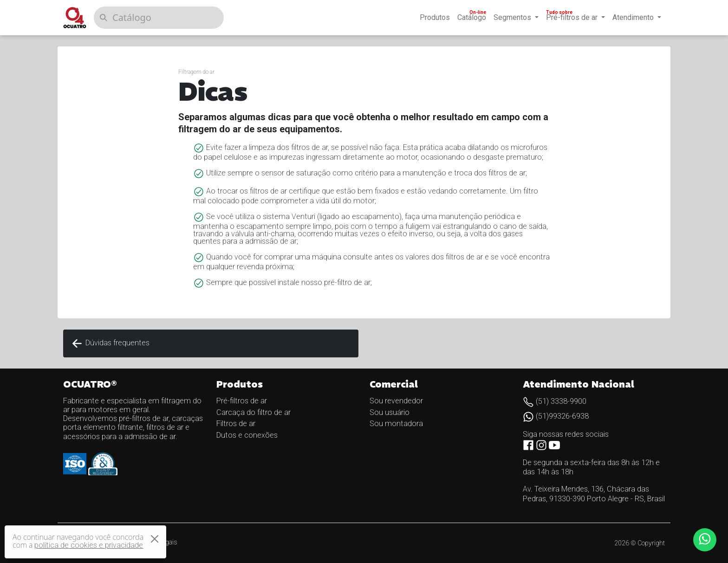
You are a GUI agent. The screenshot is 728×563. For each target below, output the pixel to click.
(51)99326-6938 (556, 416)
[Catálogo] (159, 18)
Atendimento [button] (634, 17)
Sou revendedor (396, 401)
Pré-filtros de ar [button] (572, 16)
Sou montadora (396, 424)
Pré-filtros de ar (242, 401)
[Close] (155, 539)
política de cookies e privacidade (89, 545)
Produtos (435, 17)
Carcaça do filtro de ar (253, 412)
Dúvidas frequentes (110, 343)
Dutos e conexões (247, 435)
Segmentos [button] (513, 17)
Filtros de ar (236, 424)
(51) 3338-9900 (555, 401)
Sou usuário (390, 412)
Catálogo (473, 16)
